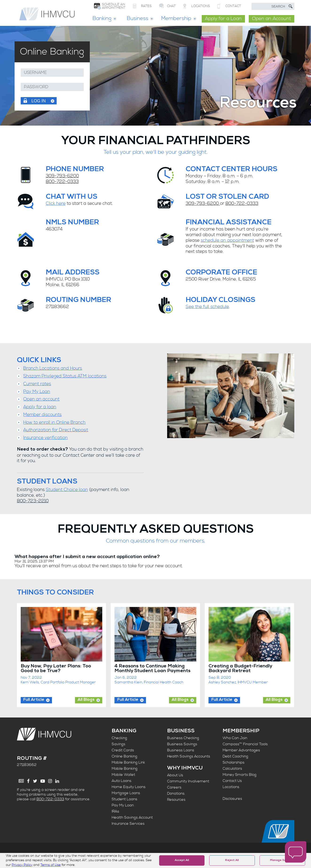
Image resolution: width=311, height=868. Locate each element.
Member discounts (42, 415)
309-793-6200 (62, 176)
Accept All (182, 860)
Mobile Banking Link (128, 762)
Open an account (41, 399)
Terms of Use (51, 865)
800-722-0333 (62, 182)
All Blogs (86, 700)
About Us (175, 775)
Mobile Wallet (123, 775)
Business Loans (181, 750)
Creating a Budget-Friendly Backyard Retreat (240, 669)
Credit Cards (123, 750)
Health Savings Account (132, 817)
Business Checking (183, 738)
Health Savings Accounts (189, 756)
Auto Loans (122, 781)
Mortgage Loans (126, 793)
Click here (56, 204)
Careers (174, 787)
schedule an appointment (227, 240)
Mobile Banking (125, 769)
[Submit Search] (291, 6)
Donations (176, 793)
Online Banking (124, 756)
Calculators (232, 769)
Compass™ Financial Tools (245, 744)
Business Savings (182, 744)
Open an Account (272, 19)
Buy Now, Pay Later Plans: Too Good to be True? (56, 669)
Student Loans (124, 799)
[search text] (273, 6)
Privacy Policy (22, 865)
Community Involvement (188, 781)
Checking (119, 738)
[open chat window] (296, 852)
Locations (231, 787)
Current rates (37, 384)
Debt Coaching (235, 756)
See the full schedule (207, 307)
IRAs (115, 811)
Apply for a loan (40, 407)
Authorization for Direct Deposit (56, 430)
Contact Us (232, 781)
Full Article (34, 700)
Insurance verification (45, 438)
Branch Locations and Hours (53, 368)
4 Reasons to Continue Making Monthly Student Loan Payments (152, 669)
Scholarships (234, 762)
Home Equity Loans (129, 787)
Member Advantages (241, 750)
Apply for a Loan (223, 19)
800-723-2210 (33, 501)
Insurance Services (128, 824)
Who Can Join (235, 738)
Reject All (232, 860)
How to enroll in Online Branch (54, 422)
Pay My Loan (37, 392)
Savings (118, 744)
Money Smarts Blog (240, 775)
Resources (176, 800)
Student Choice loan (67, 490)
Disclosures (232, 799)
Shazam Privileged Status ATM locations (65, 376)
